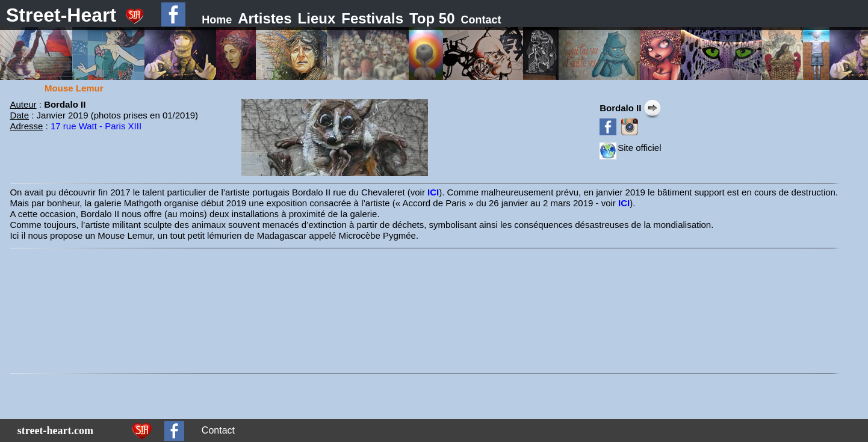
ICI (433, 192)
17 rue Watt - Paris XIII (96, 126)
